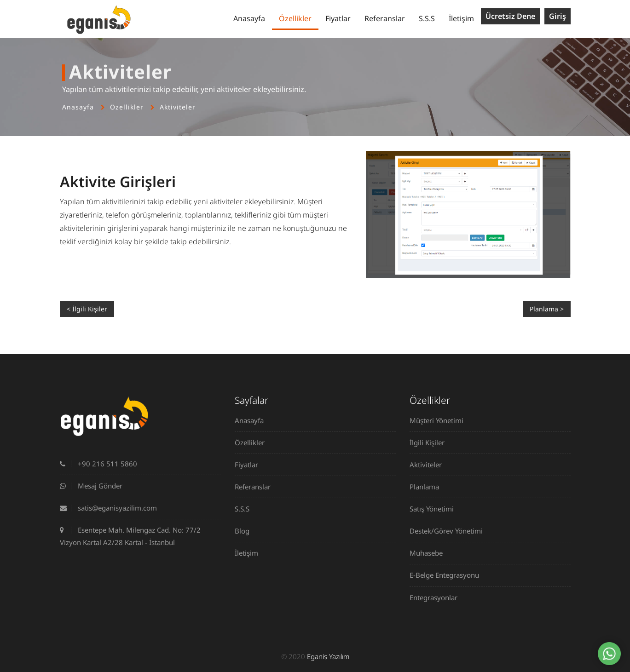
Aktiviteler (178, 107)
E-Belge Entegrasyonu (448, 575)
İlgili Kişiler (431, 442)
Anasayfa (249, 18)
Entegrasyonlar (437, 597)
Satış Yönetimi (435, 509)
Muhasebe (430, 553)
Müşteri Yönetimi (440, 420)
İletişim (461, 18)
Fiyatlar (338, 18)
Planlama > (547, 309)
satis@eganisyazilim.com (108, 508)
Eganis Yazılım (328, 656)
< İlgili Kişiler (87, 309)
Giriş (558, 16)
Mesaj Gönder (91, 486)
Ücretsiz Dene (510, 16)
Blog (246, 531)
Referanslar (385, 18)
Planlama (428, 487)
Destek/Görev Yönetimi (450, 531)
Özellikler (295, 18)
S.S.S (427, 18)
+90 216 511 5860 (98, 464)
